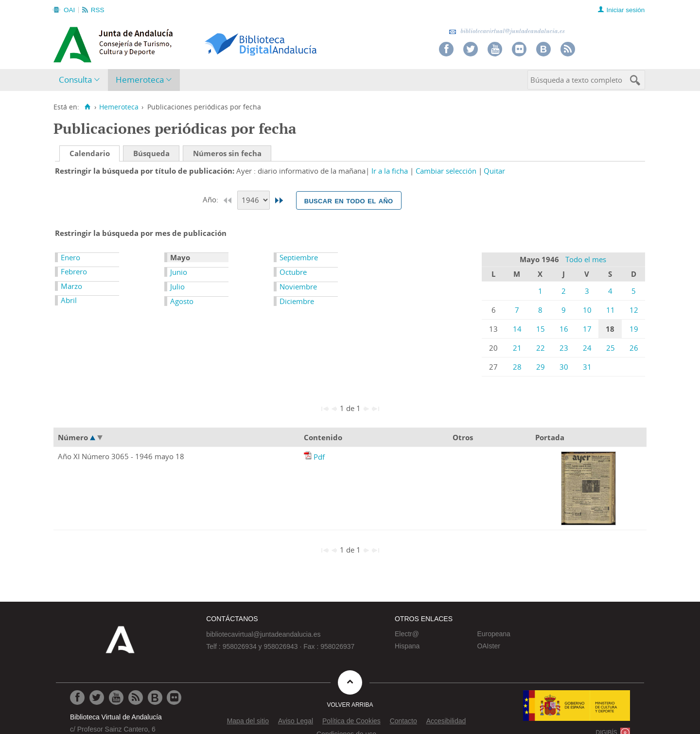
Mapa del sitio (248, 721)
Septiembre (299, 257)
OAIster (488, 646)
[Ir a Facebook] (77, 698)
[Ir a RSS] (136, 698)
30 (564, 367)
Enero (70, 257)
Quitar (494, 171)
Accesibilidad (446, 721)
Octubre (293, 272)
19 (634, 329)
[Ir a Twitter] (97, 698)
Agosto (182, 301)
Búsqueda (151, 153)
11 (611, 310)
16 (564, 329)
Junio (179, 272)
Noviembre (298, 286)
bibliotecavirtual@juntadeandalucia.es (507, 31)
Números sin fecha (227, 153)
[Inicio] (87, 107)
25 (611, 348)
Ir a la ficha (390, 171)
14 (517, 329)
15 (541, 329)
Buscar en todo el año (349, 200)
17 (587, 329)
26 (634, 348)
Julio (177, 286)
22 (541, 348)
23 (564, 348)
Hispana (407, 646)
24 (587, 348)
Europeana (494, 634)
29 (541, 367)
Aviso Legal (296, 721)
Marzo (71, 286)
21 (517, 348)
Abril (69, 300)
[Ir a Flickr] (174, 698)
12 (634, 310)
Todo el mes (586, 259)
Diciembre (297, 301)
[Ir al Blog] (155, 698)
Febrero (74, 271)
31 (587, 367)
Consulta (75, 80)
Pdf (319, 457)
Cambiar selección (446, 171)
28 (517, 367)
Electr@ (407, 634)
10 (587, 310)
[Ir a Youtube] (116, 698)
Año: (211, 199)
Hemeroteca (140, 80)
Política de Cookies (351, 721)
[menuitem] (81, 80)
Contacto (403, 721)
